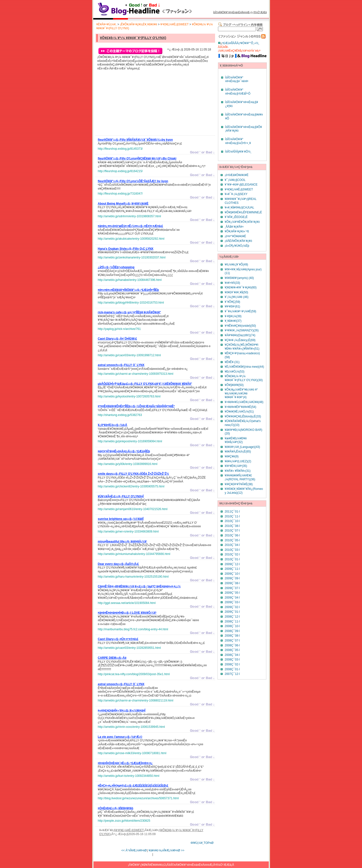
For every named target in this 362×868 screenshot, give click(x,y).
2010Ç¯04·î (232, 545)
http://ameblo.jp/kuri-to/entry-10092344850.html (129, 776)
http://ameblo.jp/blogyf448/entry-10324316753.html (131, 303)
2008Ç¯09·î (232, 631)
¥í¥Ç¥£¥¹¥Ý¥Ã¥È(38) (239, 484)
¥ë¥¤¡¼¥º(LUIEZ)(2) (238, 461)
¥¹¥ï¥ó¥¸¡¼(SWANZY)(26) (242, 330)
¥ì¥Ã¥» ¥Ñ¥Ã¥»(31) (238, 471)
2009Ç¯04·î (232, 598)
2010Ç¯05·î (232, 540)
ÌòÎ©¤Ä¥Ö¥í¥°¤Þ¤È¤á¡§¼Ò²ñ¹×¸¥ (238, 141)
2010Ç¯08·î (232, 526)
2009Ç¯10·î (232, 574)
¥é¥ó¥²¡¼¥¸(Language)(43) (243, 447)
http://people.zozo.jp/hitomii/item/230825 (124, 821)
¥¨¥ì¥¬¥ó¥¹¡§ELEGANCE (241, 185)
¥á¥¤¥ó (154, 850)
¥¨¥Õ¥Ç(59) (233, 302)
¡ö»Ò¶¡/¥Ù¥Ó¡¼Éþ (237, 246)
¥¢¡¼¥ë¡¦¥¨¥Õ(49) (237, 265)
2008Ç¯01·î (232, 669)
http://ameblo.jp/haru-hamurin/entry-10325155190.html (133, 577)
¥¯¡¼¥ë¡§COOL (235, 180)
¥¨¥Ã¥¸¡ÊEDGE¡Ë (236, 217)
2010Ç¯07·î (232, 531)
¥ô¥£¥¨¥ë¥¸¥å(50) (237, 292)
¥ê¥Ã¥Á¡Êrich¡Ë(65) (238, 452)
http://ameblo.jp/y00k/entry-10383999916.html (128, 464)
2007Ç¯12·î (232, 674)
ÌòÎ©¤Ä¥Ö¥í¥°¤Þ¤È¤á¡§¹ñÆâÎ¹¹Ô (238, 92)
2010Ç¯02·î (232, 554)
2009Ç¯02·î (232, 607)
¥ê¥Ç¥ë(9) (232, 456)
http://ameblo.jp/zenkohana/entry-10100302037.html (132, 257)
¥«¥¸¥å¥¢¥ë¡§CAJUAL (240, 207)
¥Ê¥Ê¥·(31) (232, 362)
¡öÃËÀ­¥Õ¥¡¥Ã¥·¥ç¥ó (238, 241)
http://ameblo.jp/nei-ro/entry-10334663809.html (128, 532)
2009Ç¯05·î (232, 593)
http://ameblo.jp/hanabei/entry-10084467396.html (130, 280)
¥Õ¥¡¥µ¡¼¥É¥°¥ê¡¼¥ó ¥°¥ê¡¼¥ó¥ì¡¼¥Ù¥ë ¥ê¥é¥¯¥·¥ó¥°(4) (241, 393)
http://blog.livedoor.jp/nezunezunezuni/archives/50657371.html (138, 798)
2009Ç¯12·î (232, 564)
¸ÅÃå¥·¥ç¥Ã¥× (234, 227)
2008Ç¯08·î (232, 636)
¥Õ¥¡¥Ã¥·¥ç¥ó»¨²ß (237, 231)
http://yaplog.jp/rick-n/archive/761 (119, 329)
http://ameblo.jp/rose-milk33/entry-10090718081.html (132, 753)
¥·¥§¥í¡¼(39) (233, 316)
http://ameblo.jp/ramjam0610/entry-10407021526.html (133, 509)
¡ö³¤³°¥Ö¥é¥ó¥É (236, 236)
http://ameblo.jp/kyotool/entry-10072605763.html (129, 396)
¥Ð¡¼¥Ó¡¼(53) (235, 372)
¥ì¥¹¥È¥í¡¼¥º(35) (236, 466)
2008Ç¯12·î (232, 617)
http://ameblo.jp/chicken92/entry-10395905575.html (131, 486)
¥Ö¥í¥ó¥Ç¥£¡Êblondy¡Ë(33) (243, 416)
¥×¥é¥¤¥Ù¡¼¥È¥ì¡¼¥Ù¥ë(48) (244, 402)
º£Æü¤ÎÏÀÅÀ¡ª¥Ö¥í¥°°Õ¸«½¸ (241, 43)
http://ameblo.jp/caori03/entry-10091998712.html (129, 355)
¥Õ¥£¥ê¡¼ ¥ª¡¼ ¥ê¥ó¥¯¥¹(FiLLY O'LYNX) (133, 38)
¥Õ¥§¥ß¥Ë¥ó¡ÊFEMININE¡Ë (243, 212)
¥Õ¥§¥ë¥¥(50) (234, 385)
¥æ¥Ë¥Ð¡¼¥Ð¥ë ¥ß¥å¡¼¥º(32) (236, 440)
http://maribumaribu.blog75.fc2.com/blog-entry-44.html (133, 629)
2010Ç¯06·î (232, 535)
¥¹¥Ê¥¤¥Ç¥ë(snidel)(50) (240, 326)
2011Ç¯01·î (232, 512)
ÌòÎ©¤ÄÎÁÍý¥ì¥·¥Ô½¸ (238, 152)
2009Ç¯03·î (232, 602)
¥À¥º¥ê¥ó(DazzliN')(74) (240, 335)
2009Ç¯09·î (232, 578)
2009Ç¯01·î (232, 612)
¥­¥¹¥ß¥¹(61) (233, 306)
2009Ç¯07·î (232, 588)
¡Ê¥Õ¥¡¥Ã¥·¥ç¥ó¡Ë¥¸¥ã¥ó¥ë (138, 24)
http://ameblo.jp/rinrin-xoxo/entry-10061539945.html (131, 727)
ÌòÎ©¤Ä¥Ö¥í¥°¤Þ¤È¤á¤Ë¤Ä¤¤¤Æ (231, 12)
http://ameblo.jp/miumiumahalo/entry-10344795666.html (134, 554)
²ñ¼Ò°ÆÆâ (260, 12)
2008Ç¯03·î (232, 660)
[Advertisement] (134, 104)
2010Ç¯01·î (232, 559)
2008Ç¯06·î (232, 645)
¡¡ (135, 140)
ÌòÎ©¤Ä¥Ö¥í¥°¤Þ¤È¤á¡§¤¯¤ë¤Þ (237, 79)
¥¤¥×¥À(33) (233, 283)
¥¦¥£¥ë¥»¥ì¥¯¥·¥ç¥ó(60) (241, 287)
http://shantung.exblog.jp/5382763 (120, 415)
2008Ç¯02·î (232, 664)
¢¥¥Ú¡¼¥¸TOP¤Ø (202, 843)
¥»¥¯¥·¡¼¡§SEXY (236, 194)
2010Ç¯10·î (232, 521)
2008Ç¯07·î (232, 641)
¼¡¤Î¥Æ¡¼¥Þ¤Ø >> (172, 850)
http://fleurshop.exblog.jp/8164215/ (120, 171)
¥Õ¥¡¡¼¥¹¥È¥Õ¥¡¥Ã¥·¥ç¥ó (242, 222)
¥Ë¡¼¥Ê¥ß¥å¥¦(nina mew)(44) (244, 367)
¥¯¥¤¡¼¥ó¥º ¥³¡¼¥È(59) (241, 311)
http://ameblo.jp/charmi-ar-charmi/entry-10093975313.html (136, 374)
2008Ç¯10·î (232, 626)
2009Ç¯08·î (232, 583)
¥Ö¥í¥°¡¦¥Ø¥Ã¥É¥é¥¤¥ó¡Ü (148, 865)
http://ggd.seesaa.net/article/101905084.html (127, 603)
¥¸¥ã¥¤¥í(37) (233, 321)
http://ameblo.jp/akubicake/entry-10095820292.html (131, 239)
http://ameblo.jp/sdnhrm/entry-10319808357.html (129, 216)
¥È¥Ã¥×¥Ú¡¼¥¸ (107, 24)
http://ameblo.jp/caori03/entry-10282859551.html (129, 648)
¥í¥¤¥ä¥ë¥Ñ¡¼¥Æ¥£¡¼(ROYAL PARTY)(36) (240, 477)
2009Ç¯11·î (232, 569)
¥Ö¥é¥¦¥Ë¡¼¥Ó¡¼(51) (239, 412)
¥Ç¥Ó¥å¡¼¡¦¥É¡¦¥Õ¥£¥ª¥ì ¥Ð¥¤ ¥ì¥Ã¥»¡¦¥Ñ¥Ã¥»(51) (242, 347)
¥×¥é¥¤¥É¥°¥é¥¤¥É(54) (241, 407)
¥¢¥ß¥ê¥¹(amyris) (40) (239, 278)
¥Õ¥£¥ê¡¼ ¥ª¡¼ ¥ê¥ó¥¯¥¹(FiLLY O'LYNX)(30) (244, 378)
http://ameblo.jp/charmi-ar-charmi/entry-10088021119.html (136, 700)
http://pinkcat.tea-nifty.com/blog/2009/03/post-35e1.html (134, 674)
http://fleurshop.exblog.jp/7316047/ (120, 194)
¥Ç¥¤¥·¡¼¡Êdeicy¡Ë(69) (240, 340)
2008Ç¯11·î (232, 621)
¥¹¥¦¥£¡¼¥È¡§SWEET (175, 24)
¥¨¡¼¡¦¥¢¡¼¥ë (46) (237, 297)
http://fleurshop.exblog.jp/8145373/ (120, 149)
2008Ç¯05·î (232, 650)
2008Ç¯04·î (232, 655)
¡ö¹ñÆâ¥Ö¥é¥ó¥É (237, 175)
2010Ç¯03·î (232, 550)
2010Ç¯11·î (232, 516)
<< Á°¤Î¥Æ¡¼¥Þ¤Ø (134, 850)
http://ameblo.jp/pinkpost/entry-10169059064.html (130, 441)
